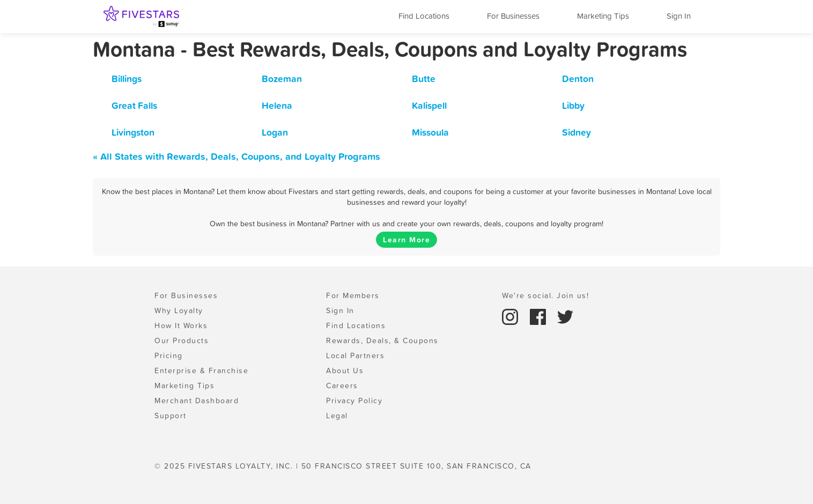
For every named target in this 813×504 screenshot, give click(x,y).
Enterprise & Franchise (201, 370)
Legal (337, 416)
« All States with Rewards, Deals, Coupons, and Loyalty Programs (236, 156)
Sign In (679, 16)
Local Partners (355, 355)
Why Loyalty (179, 310)
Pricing (169, 355)
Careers (342, 386)
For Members (353, 295)
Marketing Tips (603, 16)
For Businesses (513, 16)
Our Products (182, 340)
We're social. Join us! (545, 295)
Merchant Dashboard (197, 401)
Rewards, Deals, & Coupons (382, 340)
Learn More (406, 240)
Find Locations (424, 16)
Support (171, 416)
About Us (345, 370)
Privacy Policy (354, 401)
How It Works (181, 325)
